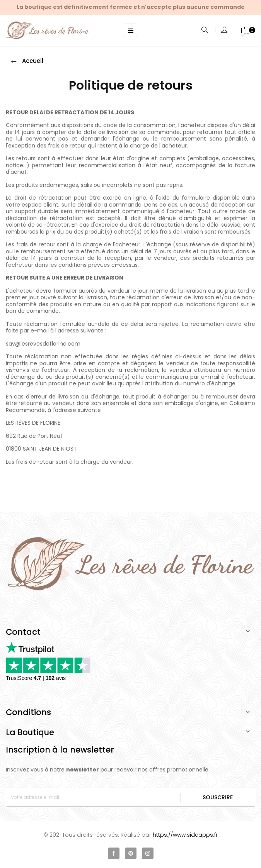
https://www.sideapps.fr (185, 835)
